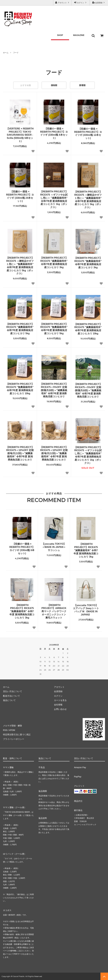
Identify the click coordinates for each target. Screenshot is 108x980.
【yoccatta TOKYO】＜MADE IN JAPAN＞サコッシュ (54, 547)
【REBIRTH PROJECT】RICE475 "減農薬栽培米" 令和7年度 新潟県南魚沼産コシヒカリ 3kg (54, 262)
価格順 (54, 85)
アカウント (62, 2)
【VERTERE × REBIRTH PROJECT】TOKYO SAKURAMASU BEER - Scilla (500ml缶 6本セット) (20, 135)
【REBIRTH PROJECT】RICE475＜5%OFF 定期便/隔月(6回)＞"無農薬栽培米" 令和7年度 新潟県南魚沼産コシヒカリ (88, 390)
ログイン (81, 2)
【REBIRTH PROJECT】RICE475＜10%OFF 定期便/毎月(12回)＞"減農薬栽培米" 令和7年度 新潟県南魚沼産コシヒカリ (20, 453)
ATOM (12, 730)
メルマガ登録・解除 (13, 726)
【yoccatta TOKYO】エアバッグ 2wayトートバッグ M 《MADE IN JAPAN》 (86, 610)
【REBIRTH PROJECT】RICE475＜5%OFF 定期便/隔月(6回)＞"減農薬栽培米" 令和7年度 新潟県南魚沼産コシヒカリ (54, 390)
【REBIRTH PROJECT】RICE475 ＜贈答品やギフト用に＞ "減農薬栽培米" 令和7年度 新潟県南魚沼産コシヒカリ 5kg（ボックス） (88, 200)
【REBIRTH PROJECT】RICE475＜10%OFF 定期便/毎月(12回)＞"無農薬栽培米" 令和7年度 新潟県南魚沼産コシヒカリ (54, 453)
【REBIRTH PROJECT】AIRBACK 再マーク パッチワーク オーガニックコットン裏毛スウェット (54, 611)
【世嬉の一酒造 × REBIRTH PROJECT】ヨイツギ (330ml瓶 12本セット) (88, 133)
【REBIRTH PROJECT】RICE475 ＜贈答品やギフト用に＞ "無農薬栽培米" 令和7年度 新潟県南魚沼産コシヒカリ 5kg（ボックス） (20, 266)
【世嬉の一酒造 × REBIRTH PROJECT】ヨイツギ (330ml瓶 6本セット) (54, 133)
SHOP (60, 35)
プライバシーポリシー (14, 739)
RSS (5, 730)
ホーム (6, 53)
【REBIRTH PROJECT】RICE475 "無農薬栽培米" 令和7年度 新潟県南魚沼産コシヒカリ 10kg (20, 389)
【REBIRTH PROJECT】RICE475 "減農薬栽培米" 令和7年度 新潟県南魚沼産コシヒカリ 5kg (20, 329)
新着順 (82, 85)
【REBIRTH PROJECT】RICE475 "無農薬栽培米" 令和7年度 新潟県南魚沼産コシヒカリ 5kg (54, 329)
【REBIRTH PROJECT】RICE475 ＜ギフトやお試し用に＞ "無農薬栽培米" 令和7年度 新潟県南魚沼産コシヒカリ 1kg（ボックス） (88, 455)
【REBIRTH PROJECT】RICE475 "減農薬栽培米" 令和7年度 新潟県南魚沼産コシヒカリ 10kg (88, 329)
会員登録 (99, 2)
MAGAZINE (79, 35)
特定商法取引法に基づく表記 (17, 735)
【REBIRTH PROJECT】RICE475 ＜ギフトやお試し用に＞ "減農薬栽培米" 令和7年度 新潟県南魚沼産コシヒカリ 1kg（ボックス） (54, 199)
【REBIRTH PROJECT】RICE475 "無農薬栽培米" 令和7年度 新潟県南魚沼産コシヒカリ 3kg (88, 263)
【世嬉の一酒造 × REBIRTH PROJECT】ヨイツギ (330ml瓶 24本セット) (20, 196)
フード (16, 53)
